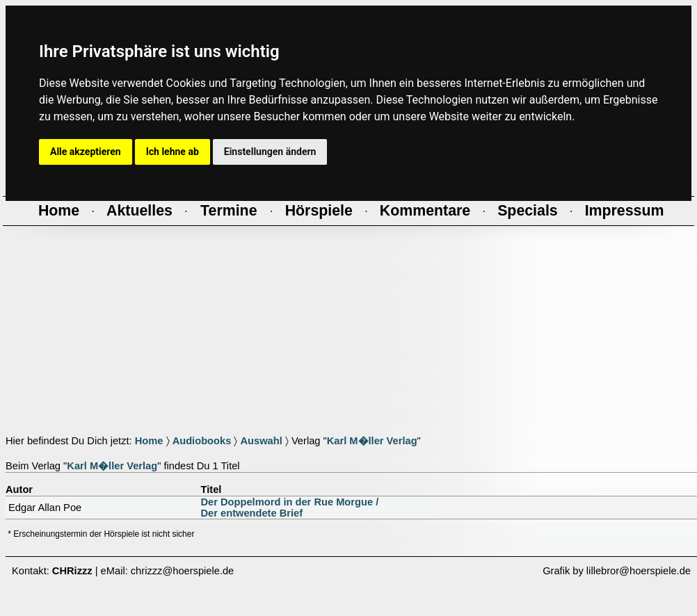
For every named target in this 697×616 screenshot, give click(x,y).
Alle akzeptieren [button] (86, 152)
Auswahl (261, 441)
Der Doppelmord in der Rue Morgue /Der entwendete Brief (290, 508)
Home (149, 441)
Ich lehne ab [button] (173, 152)
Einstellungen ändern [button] (270, 152)
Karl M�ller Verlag (372, 441)
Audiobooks (202, 441)
